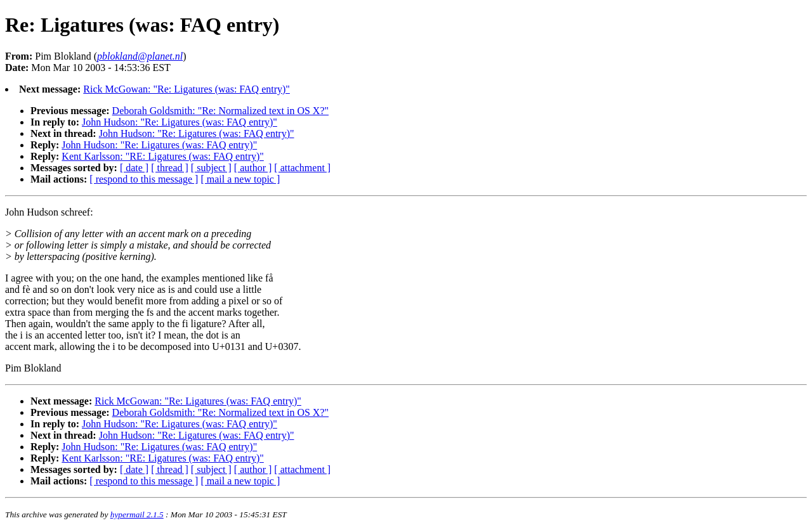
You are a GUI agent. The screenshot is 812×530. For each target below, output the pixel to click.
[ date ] (134, 168)
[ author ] (253, 168)
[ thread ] (170, 168)
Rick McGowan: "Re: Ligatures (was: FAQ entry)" (187, 89)
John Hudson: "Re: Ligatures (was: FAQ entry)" (180, 122)
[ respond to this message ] (144, 179)
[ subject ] (211, 168)
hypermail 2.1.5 (137, 514)
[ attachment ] (302, 168)
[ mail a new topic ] (240, 179)
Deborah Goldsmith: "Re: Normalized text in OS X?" (220, 111)
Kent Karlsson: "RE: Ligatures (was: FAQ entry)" (162, 156)
